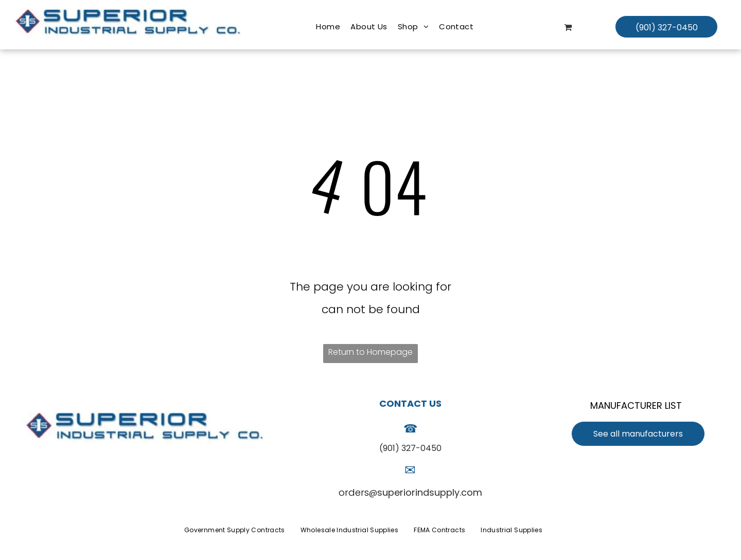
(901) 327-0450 (410, 448)
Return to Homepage (370, 352)
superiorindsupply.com (430, 492)
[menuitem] (328, 27)
